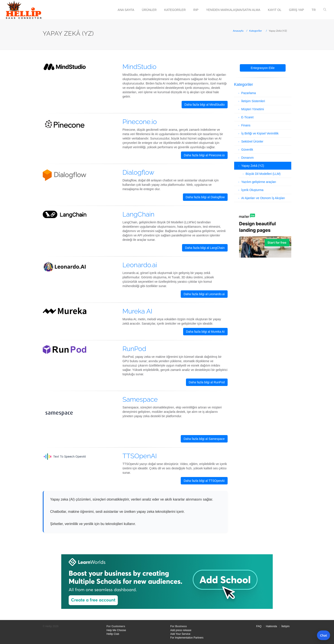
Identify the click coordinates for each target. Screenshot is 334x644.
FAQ (259, 626)
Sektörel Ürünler (252, 141)
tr (314, 10)
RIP (196, 10)
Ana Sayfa (126, 10)
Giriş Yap (297, 10)
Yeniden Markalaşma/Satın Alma (233, 10)
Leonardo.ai (140, 265)
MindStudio (140, 67)
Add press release (181, 630)
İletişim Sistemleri (253, 101)
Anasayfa (238, 31)
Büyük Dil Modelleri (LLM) (263, 174)
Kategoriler (175, 10)
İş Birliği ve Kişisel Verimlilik (260, 133)
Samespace (140, 399)
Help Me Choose (116, 630)
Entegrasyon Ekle (263, 68)
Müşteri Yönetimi (253, 109)
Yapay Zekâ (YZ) (253, 166)
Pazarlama (249, 93)
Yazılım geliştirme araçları (259, 182)
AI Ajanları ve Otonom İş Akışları (263, 198)
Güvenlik (247, 150)
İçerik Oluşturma (252, 190)
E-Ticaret (247, 117)
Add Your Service (180, 634)
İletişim (285, 626)
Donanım (248, 158)
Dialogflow (138, 172)
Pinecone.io (140, 122)
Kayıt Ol (275, 10)
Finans (246, 125)
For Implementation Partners (187, 638)
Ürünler (149, 10)
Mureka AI (137, 311)
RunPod (134, 349)
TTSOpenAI (140, 456)
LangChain (139, 214)
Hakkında (272, 626)
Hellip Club (113, 634)
